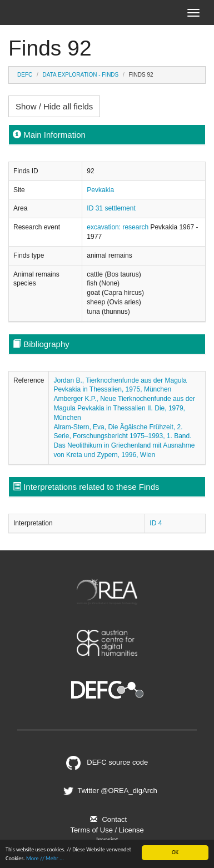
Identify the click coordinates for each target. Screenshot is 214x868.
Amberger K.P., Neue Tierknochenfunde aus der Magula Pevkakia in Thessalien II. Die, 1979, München (124, 408)
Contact (107, 819)
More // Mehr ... (45, 858)
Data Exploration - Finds (81, 75)
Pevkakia (100, 190)
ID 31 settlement (111, 208)
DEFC (25, 75)
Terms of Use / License (107, 830)
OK (175, 852)
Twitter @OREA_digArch (109, 791)
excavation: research (118, 227)
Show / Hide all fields (54, 106)
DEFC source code (107, 762)
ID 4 (156, 523)
